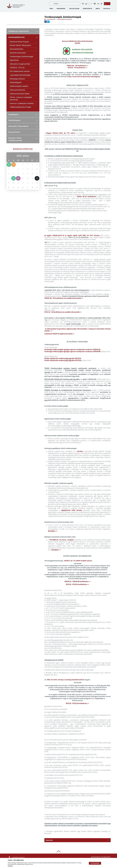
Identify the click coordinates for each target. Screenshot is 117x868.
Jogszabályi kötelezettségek (20, 75)
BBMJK (98, 9)
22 (18, 178)
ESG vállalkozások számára (20, 71)
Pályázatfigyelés (16, 82)
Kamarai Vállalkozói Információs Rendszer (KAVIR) (77, 42)
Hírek (51, 9)
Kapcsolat (107, 9)
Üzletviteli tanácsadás (18, 53)
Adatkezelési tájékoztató (101, 857)
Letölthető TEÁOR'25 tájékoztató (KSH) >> (59, 334)
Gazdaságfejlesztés (51, 19)
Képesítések (14, 60)
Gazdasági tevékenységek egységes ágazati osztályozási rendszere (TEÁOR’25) (72, 349)
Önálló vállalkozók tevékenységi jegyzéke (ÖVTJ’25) (63, 358)
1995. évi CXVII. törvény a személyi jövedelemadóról (65, 680)
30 (14, 165)
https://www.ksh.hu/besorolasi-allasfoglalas (84, 77)
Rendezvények (23, 149)
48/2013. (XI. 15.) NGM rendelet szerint (78, 561)
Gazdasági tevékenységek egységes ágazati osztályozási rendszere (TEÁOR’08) (72, 351)
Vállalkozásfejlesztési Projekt (20, 107)
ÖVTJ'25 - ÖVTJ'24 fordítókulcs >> (77, 584)
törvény (80, 451)
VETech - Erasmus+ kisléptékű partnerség (21, 98)
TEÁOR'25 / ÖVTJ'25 (17, 68)
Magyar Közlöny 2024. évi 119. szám (60, 133)
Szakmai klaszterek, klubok (20, 94)
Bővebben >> (53, 531)
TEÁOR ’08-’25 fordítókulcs (87, 197)
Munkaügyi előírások (17, 79)
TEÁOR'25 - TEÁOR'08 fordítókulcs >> (77, 581)
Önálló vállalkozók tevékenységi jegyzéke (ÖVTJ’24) (63, 360)
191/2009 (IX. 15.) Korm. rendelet (61, 540)
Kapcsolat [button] (77, 840)
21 (14, 178)
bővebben (10, 866)
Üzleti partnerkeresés (17, 90)
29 (9, 165)
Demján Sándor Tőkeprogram (20, 45)
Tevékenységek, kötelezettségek (21, 57)
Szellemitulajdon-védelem (19, 86)
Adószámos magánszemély (20, 64)
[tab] (77, 840)
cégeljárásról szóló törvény (72, 510)
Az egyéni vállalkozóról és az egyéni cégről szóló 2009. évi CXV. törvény (72, 235)
